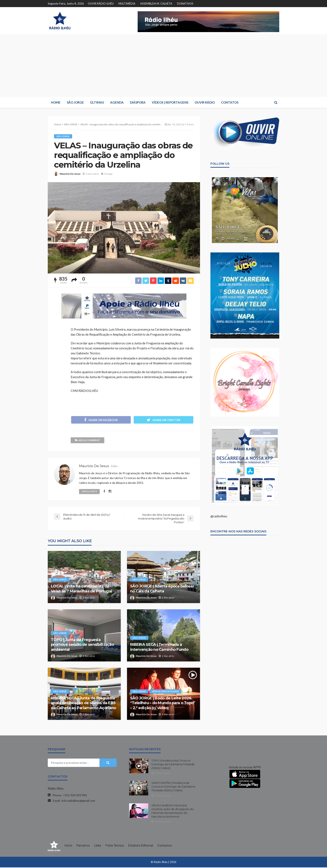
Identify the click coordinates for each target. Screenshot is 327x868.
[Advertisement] (163, 66)
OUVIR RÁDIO (205, 102)
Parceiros (83, 846)
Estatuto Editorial (141, 846)
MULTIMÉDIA (127, 4)
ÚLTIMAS (97, 102)
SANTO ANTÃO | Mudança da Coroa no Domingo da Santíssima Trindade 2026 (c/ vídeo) (173, 787)
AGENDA (117, 102)
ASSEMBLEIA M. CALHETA (156, 4)
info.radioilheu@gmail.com (78, 801)
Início (68, 846)
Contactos (165, 846)
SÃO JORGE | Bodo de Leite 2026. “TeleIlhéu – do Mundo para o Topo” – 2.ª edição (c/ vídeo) (163, 703)
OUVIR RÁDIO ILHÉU (101, 4)
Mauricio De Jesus (70, 174)
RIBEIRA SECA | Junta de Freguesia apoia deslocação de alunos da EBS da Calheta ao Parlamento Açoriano (83, 703)
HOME (56, 102)
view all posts (90, 492)
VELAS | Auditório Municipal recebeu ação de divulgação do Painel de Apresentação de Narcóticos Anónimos (172, 811)
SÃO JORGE (75, 102)
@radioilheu (219, 516)
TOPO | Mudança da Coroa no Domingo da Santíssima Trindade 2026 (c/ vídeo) (173, 765)
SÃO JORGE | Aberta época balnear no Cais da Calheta (162, 589)
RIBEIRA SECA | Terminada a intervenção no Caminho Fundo (159, 648)
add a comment (88, 441)
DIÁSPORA (138, 102)
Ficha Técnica (115, 846)
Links (98, 846)
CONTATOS (230, 102)
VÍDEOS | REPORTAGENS (170, 102)
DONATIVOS (185, 4)
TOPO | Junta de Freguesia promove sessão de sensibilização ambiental (82, 645)
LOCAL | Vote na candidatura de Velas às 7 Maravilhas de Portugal (81, 589)
